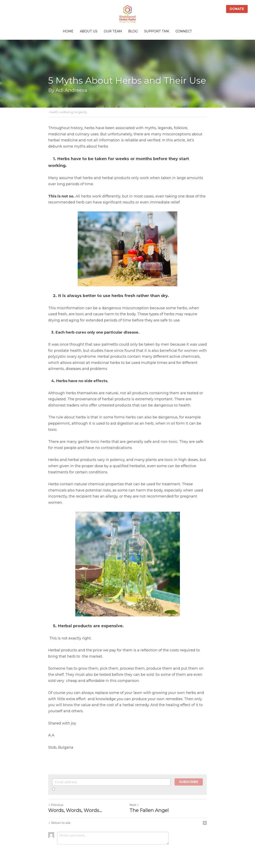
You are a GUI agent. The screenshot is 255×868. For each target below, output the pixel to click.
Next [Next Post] (134, 805)
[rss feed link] (205, 823)
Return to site (59, 823)
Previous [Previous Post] (56, 805)
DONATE (237, 9)
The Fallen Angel (149, 810)
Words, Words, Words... (75, 810)
